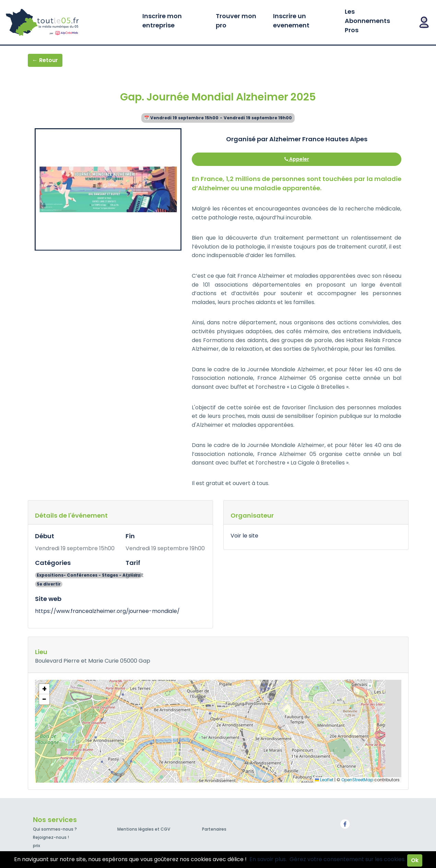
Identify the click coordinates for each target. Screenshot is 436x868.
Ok (415, 860)
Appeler (297, 159)
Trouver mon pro (236, 21)
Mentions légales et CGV (144, 829)
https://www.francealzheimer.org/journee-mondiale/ (107, 611)
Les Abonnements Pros (367, 21)
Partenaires (214, 829)
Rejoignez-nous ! (51, 837)
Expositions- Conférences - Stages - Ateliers (89, 575)
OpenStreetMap (357, 780)
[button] (44, 689)
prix (37, 846)
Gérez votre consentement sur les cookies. (347, 859)
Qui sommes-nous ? (55, 829)
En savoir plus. (268, 859)
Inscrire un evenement (291, 21)
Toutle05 (69, 22)
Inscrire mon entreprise (162, 21)
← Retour (45, 60)
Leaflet (324, 780)
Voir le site (244, 536)
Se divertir (49, 584)
